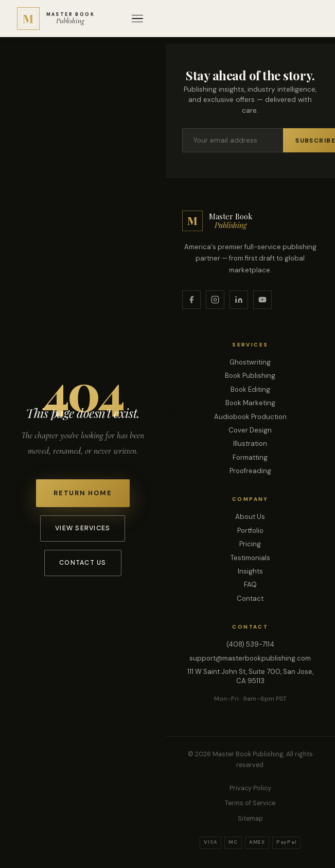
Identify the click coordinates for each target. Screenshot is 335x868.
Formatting (250, 457)
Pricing (250, 544)
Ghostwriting (250, 362)
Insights (250, 571)
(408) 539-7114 (250, 644)
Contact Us (83, 563)
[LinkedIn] (239, 300)
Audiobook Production (250, 417)
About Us (250, 517)
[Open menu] (137, 19)
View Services (83, 528)
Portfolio (250, 531)
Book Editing (250, 389)
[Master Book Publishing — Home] (56, 19)
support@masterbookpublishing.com (250, 658)
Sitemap (250, 819)
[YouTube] (262, 300)
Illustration (250, 444)
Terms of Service (250, 803)
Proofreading (250, 471)
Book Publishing (250, 376)
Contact (250, 598)
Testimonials (250, 558)
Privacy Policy (250, 788)
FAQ (250, 585)
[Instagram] (215, 300)
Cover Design (250, 430)
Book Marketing (250, 403)
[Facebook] (191, 300)
